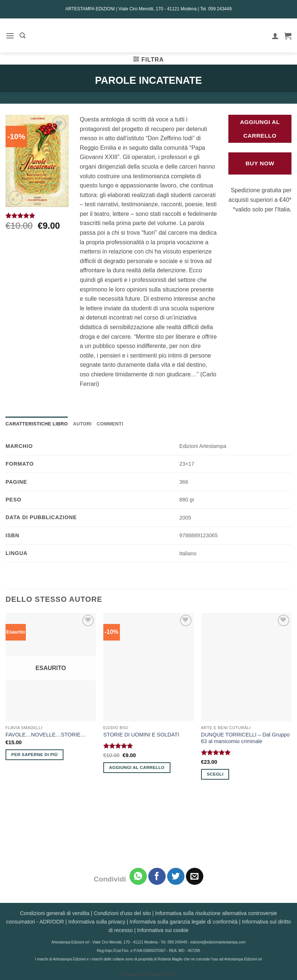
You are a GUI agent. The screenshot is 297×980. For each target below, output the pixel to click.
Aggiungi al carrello (260, 129)
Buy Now (260, 163)
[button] (10, 36)
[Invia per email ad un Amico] (195, 877)
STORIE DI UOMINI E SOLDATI (141, 735)
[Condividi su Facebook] (157, 877)
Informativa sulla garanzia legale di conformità (184, 922)
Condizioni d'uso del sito (122, 913)
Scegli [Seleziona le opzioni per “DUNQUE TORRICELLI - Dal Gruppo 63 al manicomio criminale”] (215, 774)
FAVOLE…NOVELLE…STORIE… (46, 735)
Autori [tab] (82, 424)
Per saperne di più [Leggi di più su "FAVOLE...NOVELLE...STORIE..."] (35, 755)
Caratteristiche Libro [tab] (37, 424)
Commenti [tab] (110, 424)
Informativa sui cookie (163, 930)
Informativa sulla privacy (97, 922)
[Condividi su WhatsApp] (138, 877)
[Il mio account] (275, 36)
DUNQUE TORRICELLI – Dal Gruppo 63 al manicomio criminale (245, 738)
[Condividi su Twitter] (176, 877)
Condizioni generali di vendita (55, 913)
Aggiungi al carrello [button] (137, 767)
